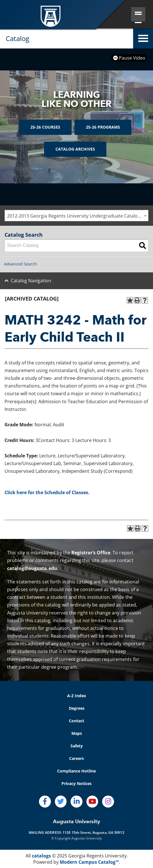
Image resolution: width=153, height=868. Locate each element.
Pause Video (129, 58)
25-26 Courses (45, 127)
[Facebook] (45, 802)
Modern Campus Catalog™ (89, 862)
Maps (77, 733)
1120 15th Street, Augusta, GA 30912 (93, 832)
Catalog (17, 38)
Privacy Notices (77, 783)
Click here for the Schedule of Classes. (47, 492)
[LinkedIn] (77, 802)
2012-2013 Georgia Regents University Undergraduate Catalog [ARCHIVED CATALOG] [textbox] (78, 216)
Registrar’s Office (91, 553)
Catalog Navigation (31, 281)
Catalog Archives (75, 149)
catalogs (41, 856)
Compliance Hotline (77, 771)
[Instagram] (108, 802)
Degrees (77, 708)
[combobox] (77, 216)
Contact (77, 721)
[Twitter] (61, 802)
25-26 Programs (103, 127)
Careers (77, 758)
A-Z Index (77, 696)
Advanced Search (20, 264)
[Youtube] (92, 802)
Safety (77, 746)
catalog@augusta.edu (32, 568)
